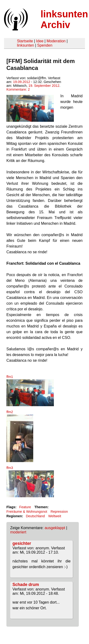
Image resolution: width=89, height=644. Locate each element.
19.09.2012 (22, 82)
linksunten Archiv (64, 19)
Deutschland (35, 516)
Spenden (45, 45)
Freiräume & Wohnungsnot (27, 512)
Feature (25, 507)
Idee (40, 41)
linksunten (25, 45)
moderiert (18, 532)
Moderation (56, 41)
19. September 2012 (44, 86)
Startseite (25, 41)
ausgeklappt (55, 528)
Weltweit (55, 516)
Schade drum (26, 585)
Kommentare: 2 (18, 89)
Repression (59, 512)
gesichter (22, 543)
